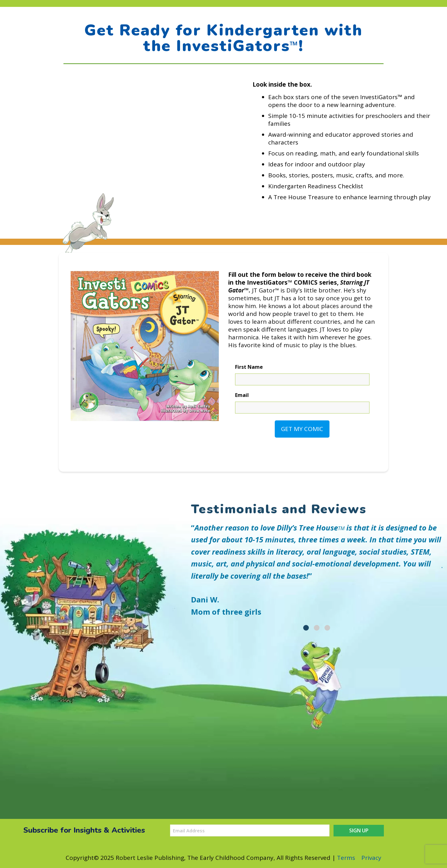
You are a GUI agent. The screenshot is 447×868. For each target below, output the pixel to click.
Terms (346, 858)
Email (242, 395)
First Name (249, 367)
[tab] (306, 628)
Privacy (371, 858)
